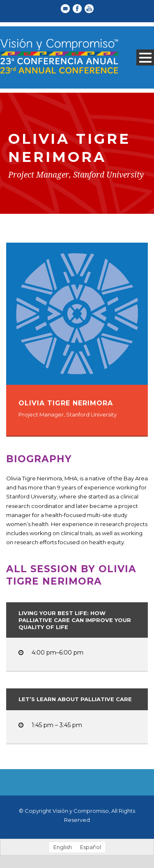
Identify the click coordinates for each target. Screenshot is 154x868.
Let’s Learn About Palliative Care (75, 699)
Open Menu (145, 57)
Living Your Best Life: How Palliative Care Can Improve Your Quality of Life (75, 620)
